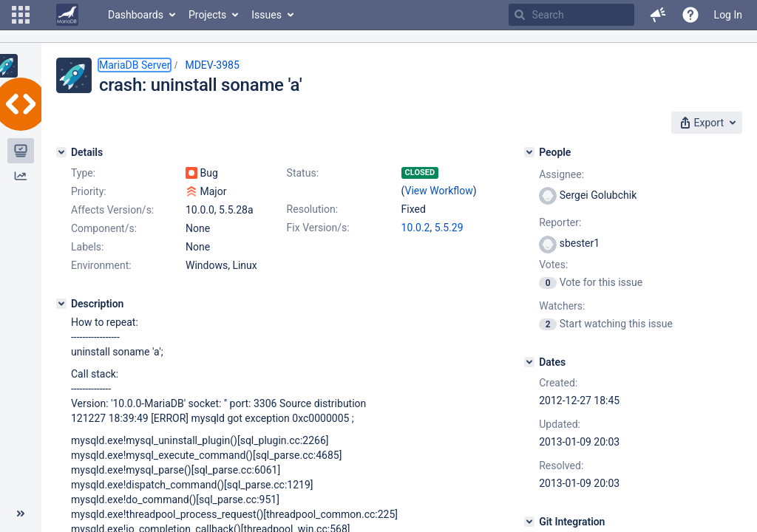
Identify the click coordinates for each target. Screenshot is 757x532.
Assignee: (561, 174)
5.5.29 (449, 228)
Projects (207, 15)
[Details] (61, 152)
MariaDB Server (135, 65)
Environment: (101, 265)
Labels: (87, 247)
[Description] (61, 304)
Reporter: (560, 222)
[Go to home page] (67, 15)
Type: (83, 173)
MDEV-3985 (212, 65)
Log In (728, 15)
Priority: (89, 191)
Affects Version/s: (112, 210)
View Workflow (439, 191)
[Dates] (529, 362)
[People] (529, 152)
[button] (21, 15)
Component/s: (104, 228)
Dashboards (136, 15)
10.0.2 (416, 228)
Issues (267, 15)
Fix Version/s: (318, 228)
